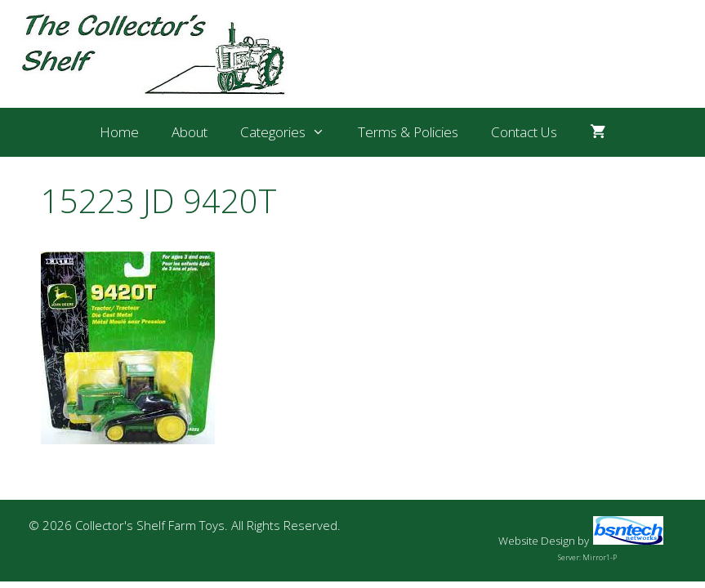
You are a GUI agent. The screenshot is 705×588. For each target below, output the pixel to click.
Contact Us (524, 132)
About (190, 132)
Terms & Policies (408, 132)
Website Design (537, 541)
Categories (291, 132)
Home (119, 132)
